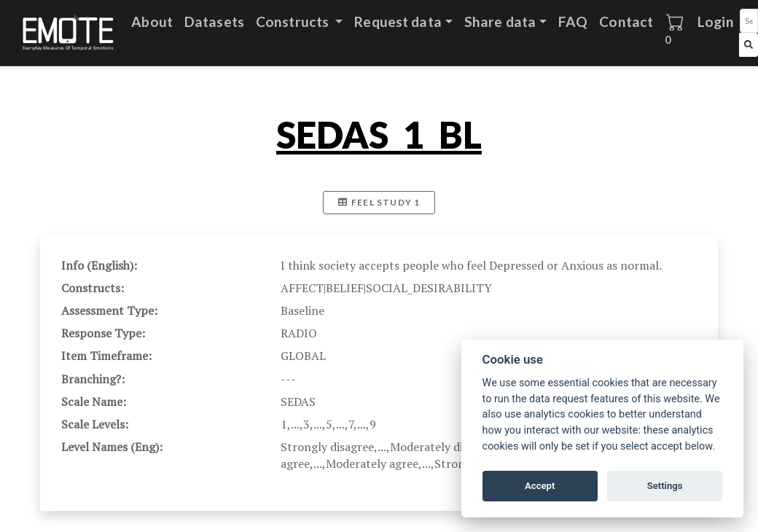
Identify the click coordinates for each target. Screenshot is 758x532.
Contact (626, 21)
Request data (398, 21)
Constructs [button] (294, 21)
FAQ (573, 21)
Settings (665, 486)
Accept (540, 486)
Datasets (214, 21)
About (152, 21)
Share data (500, 21)
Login (716, 21)
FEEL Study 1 (379, 202)
